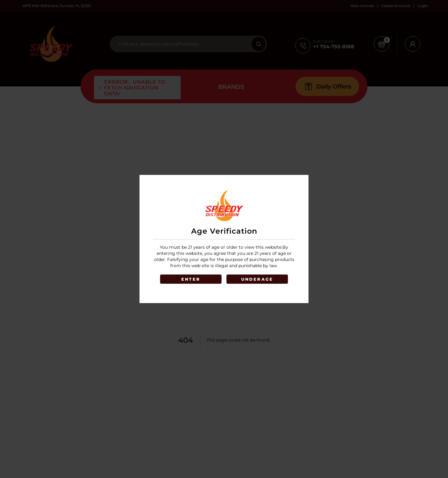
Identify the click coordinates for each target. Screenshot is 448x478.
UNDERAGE (257, 279)
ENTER (191, 279)
